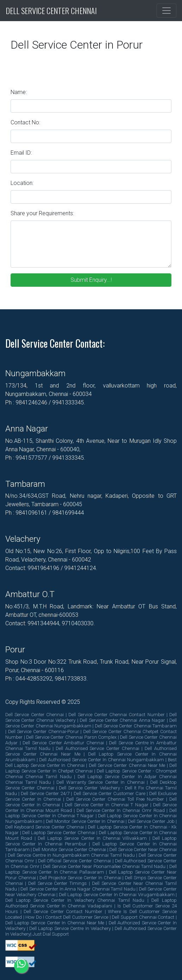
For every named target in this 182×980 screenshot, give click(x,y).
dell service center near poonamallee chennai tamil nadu (104, 866)
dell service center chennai (35, 715)
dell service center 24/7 (45, 793)
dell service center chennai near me (127, 765)
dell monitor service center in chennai (85, 821)
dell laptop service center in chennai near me (55, 923)
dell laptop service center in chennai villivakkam (92, 838)
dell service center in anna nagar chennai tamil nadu (78, 889)
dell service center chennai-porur (44, 731)
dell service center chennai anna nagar (122, 720)
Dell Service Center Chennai (51, 11)
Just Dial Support (51, 934)
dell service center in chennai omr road (121, 810)
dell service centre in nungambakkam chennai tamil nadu (71, 855)
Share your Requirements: (42, 213)
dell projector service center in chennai (80, 878)
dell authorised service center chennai (98, 748)
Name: (19, 92)
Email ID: (21, 153)
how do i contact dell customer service (67, 917)
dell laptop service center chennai (59, 833)
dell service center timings (58, 883)
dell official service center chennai (75, 861)
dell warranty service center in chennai (101, 782)
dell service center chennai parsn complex (71, 737)
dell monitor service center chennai (69, 849)
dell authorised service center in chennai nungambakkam (102, 760)
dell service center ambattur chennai (63, 743)
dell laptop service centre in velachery (70, 928)
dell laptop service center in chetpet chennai (91, 768)
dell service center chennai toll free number (115, 799)
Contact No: (25, 122)
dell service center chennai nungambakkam (91, 723)
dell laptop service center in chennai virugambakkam (117, 895)
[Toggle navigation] (166, 11)
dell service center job (151, 821)
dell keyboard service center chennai (45, 827)
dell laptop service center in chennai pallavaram (91, 869)
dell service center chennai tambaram (136, 726)
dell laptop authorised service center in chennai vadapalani (91, 903)
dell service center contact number (63, 911)
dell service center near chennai (143, 849)
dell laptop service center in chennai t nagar (91, 813)
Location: (22, 183)
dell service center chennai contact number (116, 715)
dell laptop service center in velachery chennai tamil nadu (75, 900)
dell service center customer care (110, 793)
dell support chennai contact (143, 917)
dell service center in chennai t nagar (107, 805)
